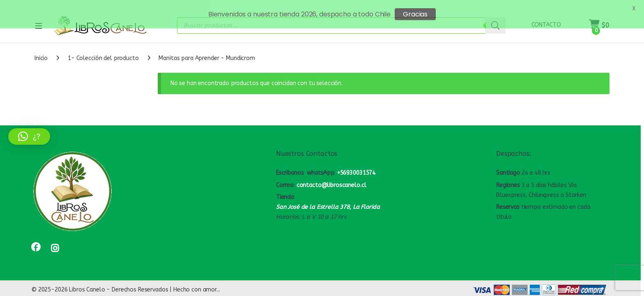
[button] (29, 136)
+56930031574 (356, 168)
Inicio (41, 53)
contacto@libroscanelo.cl (331, 180)
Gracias (415, 14)
